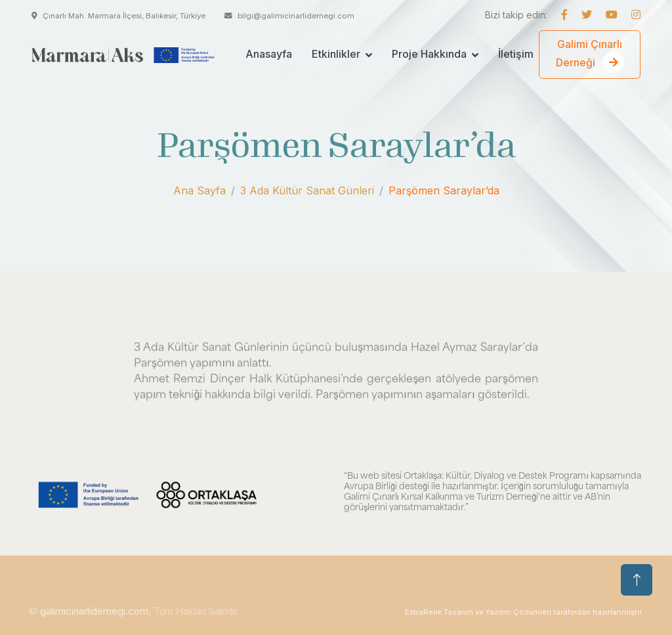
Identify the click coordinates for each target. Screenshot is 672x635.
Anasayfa (269, 54)
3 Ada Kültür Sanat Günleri (307, 190)
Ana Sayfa (199, 190)
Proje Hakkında (429, 54)
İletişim (516, 54)
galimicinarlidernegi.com (94, 611)
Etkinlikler (336, 54)
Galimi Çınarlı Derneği (590, 55)
